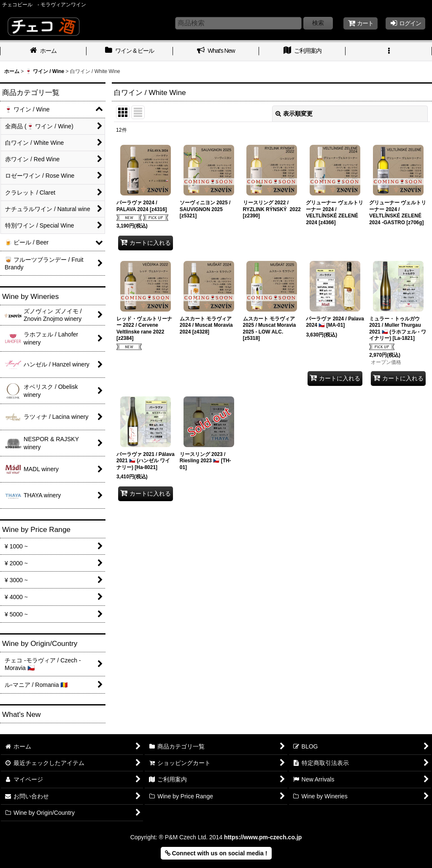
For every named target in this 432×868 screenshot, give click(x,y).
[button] (389, 52)
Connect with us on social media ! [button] (216, 853)
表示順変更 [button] (294, 114)
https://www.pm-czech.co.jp (263, 837)
